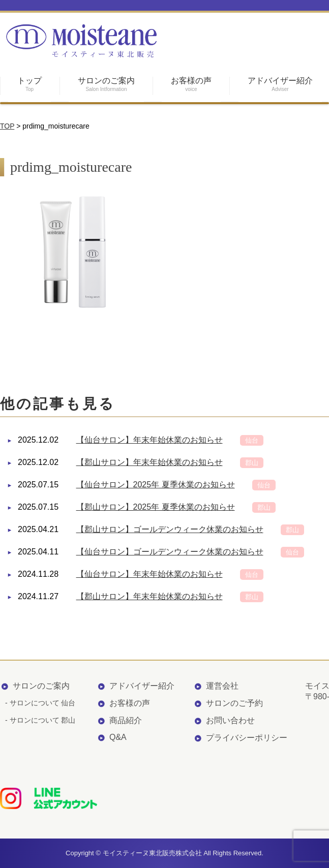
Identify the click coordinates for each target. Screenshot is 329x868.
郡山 (252, 463)
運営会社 (222, 686)
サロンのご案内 (41, 686)
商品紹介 (126, 720)
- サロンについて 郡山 (40, 720)
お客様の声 (130, 703)
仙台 (252, 440)
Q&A (118, 737)
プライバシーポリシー (247, 738)
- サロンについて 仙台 (40, 703)
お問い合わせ (230, 720)
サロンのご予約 (234, 703)
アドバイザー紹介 (142, 686)
